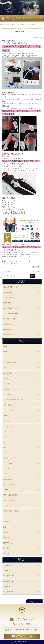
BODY (5, 346)
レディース (7, 474)
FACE (5, 352)
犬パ (5, 516)
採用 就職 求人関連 (11, 495)
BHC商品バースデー (10, 319)
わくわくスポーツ (9, 479)
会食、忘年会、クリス (11, 308)
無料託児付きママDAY (11, 511)
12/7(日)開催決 (8, 324)
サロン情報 (7, 394)
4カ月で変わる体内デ (11, 314)
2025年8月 (7, 581)
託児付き (6, 548)
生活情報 (6, 522)
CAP (19, 642)
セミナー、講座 (9, 410)
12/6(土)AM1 (8, 292)
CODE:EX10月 (8, 329)
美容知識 (6, 538)
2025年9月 (7, 576)
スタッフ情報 (8, 405)
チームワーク (8, 426)
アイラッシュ (8, 357)
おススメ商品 (8, 373)
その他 (6, 416)
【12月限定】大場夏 (10, 287)
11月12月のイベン (9, 335)
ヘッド (6, 453)
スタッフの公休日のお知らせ (13, 400)
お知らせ (6, 378)
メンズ (6, 458)
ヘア (5, 447)
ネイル (6, 437)
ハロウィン (7, 442)
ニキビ (6, 431)
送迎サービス (8, 554)
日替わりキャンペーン (11, 500)
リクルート (7, 469)
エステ (6, 368)
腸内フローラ (8, 543)
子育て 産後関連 (9, 484)
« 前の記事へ (6, 271)
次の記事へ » (38, 271)
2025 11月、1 (9, 303)
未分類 (6, 506)
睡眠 (5, 527)
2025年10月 (7, 571)
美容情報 (6, 532)
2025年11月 (7, 565)
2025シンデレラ (9, 298)
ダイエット (7, 421)
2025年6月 (7, 592)
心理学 (6, 490)
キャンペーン (8, 384)
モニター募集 (8, 463)
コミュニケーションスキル (12, 389)
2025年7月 (7, 586)
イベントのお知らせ (10, 362)
